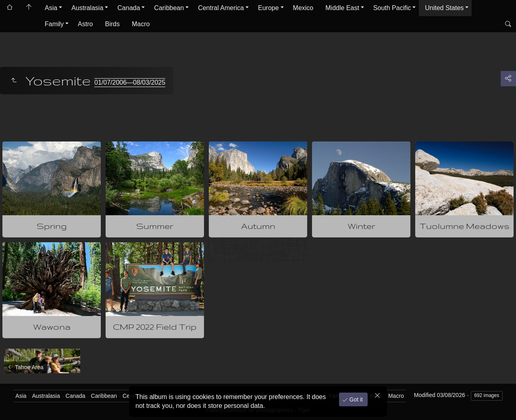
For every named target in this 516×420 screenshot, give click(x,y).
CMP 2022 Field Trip (155, 327)
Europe (268, 8)
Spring (52, 226)
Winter (361, 226)
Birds (112, 24)
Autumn (258, 226)
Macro (141, 24)
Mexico (303, 8)
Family (54, 24)
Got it (355, 399)
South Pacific (392, 8)
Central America (221, 8)
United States (444, 8)
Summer (155, 226)
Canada (129, 8)
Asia (51, 8)
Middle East (342, 8)
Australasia (87, 8)
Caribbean (169, 8)
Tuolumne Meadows (465, 226)
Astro (85, 24)
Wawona (52, 327)
